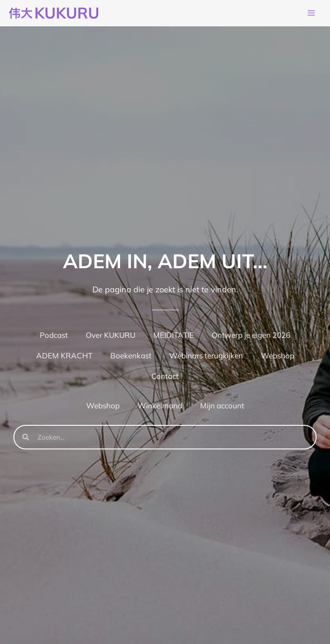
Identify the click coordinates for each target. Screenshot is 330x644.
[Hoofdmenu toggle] (311, 13)
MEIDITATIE (173, 335)
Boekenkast (131, 355)
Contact (165, 376)
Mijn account (222, 405)
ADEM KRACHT (64, 355)
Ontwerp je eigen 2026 (251, 335)
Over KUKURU (111, 335)
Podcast (54, 335)
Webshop (278, 355)
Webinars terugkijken (206, 355)
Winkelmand (160, 405)
